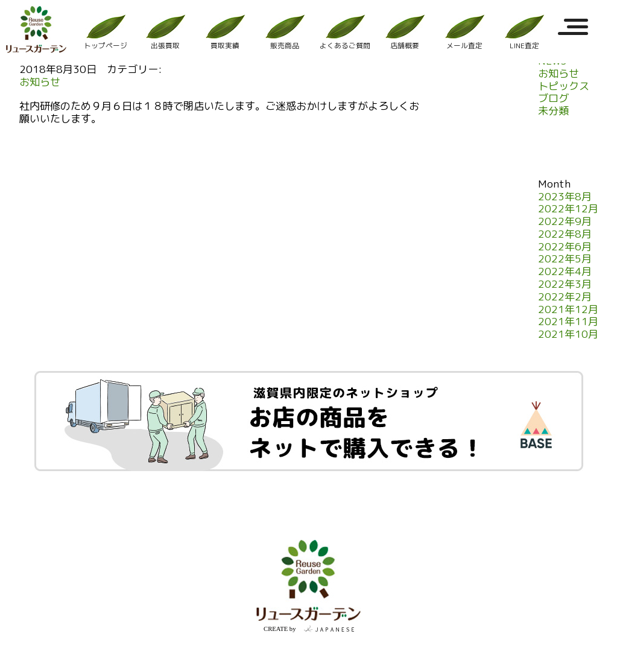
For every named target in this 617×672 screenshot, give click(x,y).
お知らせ (40, 82)
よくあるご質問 (345, 32)
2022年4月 (565, 272)
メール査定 (464, 32)
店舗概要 (405, 32)
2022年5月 (565, 259)
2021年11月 (568, 322)
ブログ (553, 99)
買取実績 (225, 32)
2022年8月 (565, 234)
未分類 (553, 111)
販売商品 (285, 32)
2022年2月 (565, 297)
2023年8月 (565, 197)
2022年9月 (565, 222)
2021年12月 (568, 310)
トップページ (106, 32)
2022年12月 (568, 209)
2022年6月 (565, 247)
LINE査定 (524, 32)
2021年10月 (568, 334)
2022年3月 (565, 284)
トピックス (564, 87)
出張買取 (165, 32)
